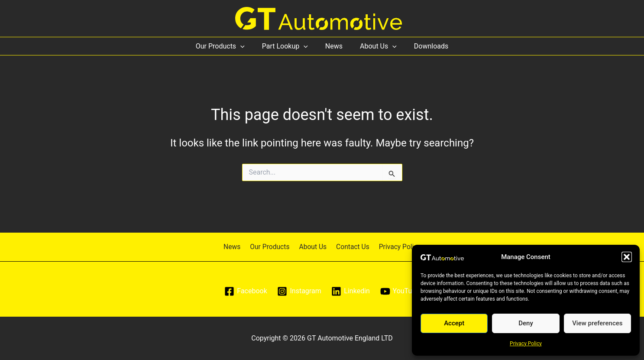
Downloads (424, 46)
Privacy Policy (526, 344)
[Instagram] (299, 291)
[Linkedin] (351, 291)
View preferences (597, 323)
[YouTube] (401, 291)
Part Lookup (288, 46)
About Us (375, 46)
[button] (627, 257)
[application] (247, 46)
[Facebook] (245, 291)
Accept (454, 323)
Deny (526, 323)
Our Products (227, 46)
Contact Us (351, 246)
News (334, 46)
